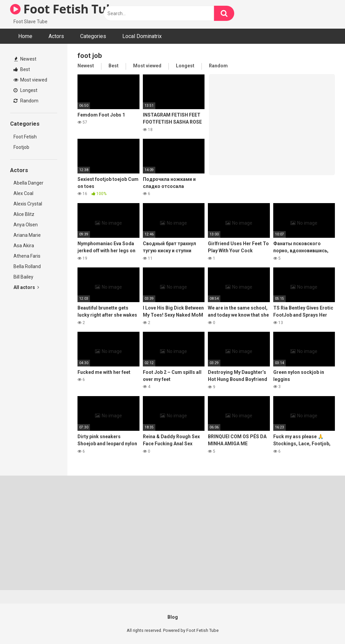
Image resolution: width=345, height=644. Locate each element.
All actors (26, 287)
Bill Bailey (23, 277)
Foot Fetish (25, 137)
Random (26, 101)
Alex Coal (23, 193)
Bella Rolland (27, 266)
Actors (56, 36)
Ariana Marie (27, 235)
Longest (25, 90)
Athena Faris (27, 256)
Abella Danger (28, 183)
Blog (173, 617)
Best (22, 69)
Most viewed (30, 80)
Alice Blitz (24, 214)
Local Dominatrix (142, 36)
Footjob (21, 147)
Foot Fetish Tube (65, 9)
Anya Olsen (26, 225)
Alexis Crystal (28, 204)
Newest (25, 59)
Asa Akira (24, 246)
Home (25, 36)
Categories (93, 36)
